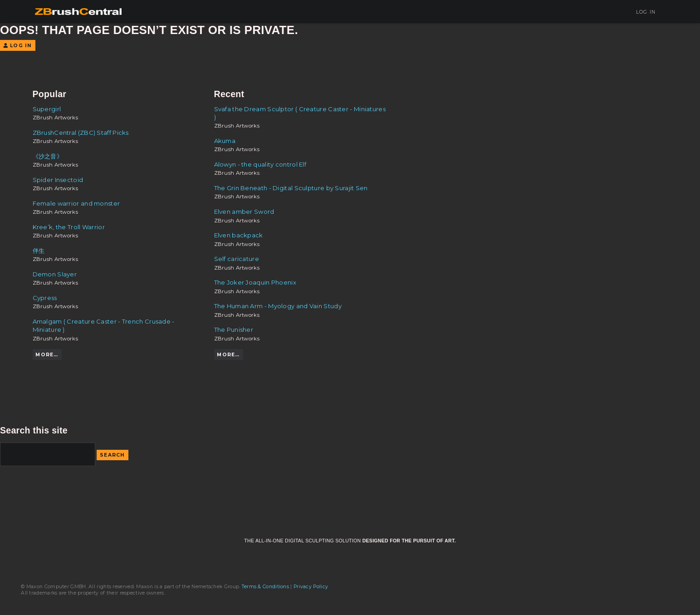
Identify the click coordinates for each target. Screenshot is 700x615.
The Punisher (234, 330)
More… (47, 355)
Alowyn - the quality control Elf (260, 164)
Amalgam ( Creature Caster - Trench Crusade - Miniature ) (104, 325)
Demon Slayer (55, 274)
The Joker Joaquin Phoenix (255, 282)
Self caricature (237, 259)
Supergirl (47, 109)
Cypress (45, 298)
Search (113, 455)
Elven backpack (239, 235)
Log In (643, 12)
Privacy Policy (311, 587)
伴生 (39, 251)
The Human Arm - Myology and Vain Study (278, 306)
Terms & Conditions (265, 587)
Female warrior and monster (76, 203)
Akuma (225, 141)
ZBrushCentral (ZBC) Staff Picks (81, 133)
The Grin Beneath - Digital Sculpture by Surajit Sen (291, 188)
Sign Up (608, 12)
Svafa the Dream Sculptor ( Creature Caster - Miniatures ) (300, 113)
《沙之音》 (48, 156)
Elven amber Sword (244, 212)
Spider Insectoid (58, 180)
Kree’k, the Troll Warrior (69, 227)
